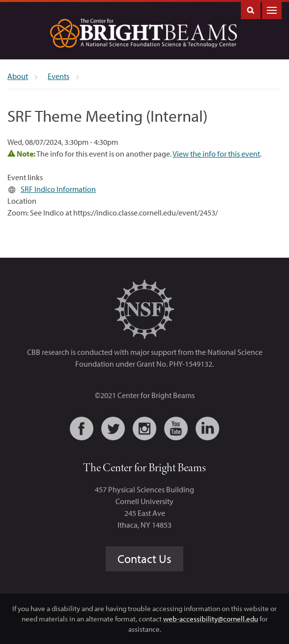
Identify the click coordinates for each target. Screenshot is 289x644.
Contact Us (144, 559)
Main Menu (272, 10)
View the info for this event (216, 154)
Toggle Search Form (251, 10)
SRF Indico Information (58, 189)
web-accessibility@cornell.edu (211, 619)
